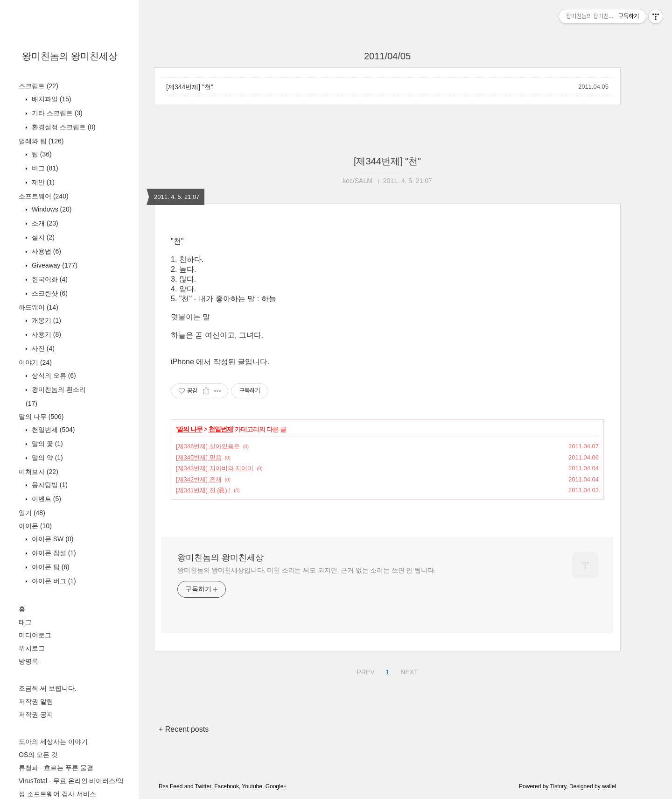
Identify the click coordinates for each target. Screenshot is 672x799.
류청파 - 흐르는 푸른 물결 (56, 768)
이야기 (35, 362)
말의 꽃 (46, 444)
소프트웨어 (44, 196)
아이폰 (35, 526)
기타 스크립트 (56, 113)
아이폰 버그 (53, 581)
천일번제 (52, 430)
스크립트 (38, 86)
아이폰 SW (52, 539)
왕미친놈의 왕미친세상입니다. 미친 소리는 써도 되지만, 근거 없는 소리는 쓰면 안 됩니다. (306, 570)
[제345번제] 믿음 (199, 457)
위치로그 (32, 648)
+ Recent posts (184, 729)
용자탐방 (49, 485)
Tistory (558, 786)
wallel (609, 786)
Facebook (227, 786)
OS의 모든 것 (38, 755)
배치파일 (51, 99)
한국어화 (49, 279)
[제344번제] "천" (190, 87)
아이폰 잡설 (53, 553)
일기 (32, 513)
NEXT (408, 671)
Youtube (252, 786)
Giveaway (54, 265)
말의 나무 (41, 417)
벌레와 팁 (41, 141)
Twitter (203, 786)
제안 (42, 182)
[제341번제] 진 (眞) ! (203, 490)
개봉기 (45, 320)
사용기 (45, 334)
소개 (44, 223)
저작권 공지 (36, 714)
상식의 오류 (53, 375)
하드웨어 (38, 307)
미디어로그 (35, 635)
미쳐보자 (38, 472)
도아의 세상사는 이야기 (53, 742)
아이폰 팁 (50, 567)
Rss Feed (171, 786)
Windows (51, 209)
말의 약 (46, 458)
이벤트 (45, 499)
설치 (42, 237)
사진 (42, 348)
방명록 (28, 661)
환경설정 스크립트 (63, 127)
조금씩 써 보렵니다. (48, 688)
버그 (44, 168)
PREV (364, 671)
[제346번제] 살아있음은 (208, 446)
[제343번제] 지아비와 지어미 (215, 468)
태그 (25, 622)
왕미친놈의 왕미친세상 (70, 56)
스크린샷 (49, 293)
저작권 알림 (36, 701)
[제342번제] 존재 (199, 479)
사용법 (45, 251)
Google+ (276, 786)
